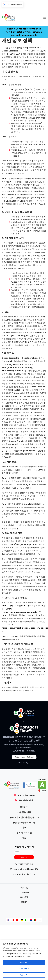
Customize (24, 969)
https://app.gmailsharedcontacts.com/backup (25, 628)
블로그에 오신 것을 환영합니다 (24, 817)
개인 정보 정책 (24, 892)
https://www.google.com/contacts (20, 612)
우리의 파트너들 (24, 833)
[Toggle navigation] (45, 18)
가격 (24, 827)
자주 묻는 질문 (24, 812)
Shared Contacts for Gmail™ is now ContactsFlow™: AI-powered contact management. (24, 32)
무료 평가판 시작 (26, 800)
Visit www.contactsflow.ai (24, 757)
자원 (24, 838)
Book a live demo (26, 795)
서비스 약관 (24, 888)
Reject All (24, 975)
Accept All (24, 962)
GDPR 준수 (24, 897)
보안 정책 (24, 902)
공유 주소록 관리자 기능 (24, 822)
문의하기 (24, 807)
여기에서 (26, 204)
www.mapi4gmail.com (13, 371)
